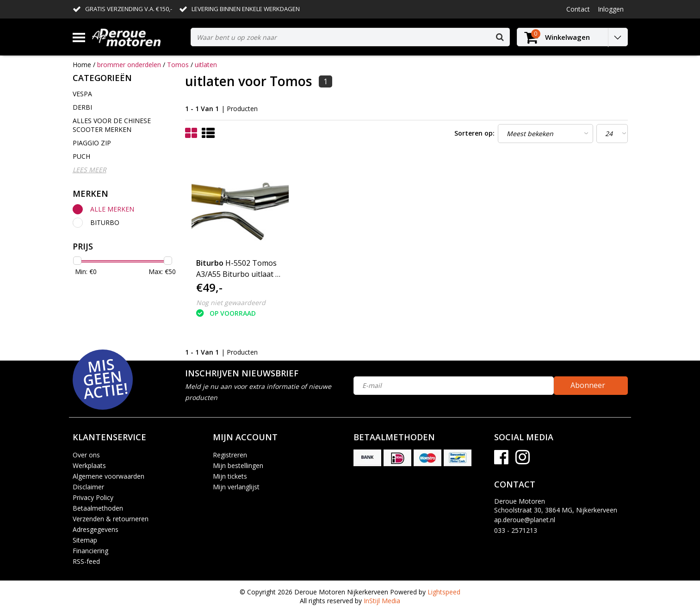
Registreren (230, 455)
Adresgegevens (96, 529)
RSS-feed (86, 561)
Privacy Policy (93, 497)
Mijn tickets (230, 476)
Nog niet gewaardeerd (231, 303)
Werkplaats (89, 465)
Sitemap (85, 540)
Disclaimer (88, 487)
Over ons (86, 455)
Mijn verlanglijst (236, 487)
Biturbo (105, 222)
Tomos (178, 65)
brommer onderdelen (129, 65)
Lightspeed (444, 592)
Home (82, 65)
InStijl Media (382, 601)
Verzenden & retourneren (111, 519)
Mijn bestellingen (238, 465)
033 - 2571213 (516, 530)
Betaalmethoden (98, 508)
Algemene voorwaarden (108, 476)
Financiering (90, 551)
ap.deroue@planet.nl (525, 520)
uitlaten (206, 65)
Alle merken (112, 209)
